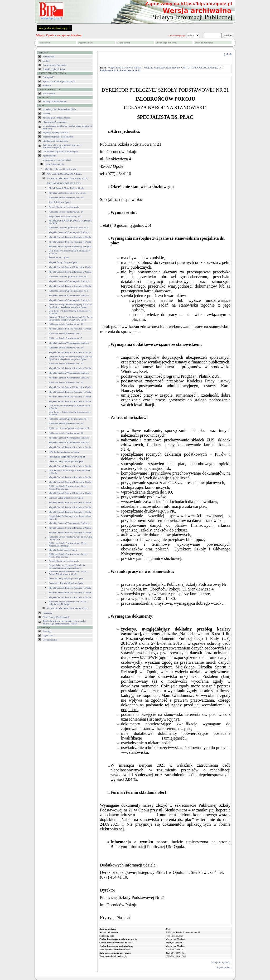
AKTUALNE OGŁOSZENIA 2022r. (64, 174)
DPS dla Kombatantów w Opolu (64, 452)
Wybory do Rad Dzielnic (55, 101)
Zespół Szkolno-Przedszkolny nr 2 (65, 216)
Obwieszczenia (50, 640)
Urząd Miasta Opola (54, 164)
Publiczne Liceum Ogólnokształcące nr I (68, 277)
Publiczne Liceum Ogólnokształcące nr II (68, 228)
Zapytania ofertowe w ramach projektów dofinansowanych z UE (62, 146)
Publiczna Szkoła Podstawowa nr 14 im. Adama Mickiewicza (68, 487)
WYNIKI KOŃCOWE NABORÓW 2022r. (67, 179)
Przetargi (47, 631)
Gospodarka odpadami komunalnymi (60, 151)
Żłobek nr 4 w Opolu (59, 258)
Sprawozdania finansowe (55, 65)
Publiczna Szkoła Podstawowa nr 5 (65, 333)
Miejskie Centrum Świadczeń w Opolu (67, 193)
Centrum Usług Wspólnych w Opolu (66, 461)
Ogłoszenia (48, 636)
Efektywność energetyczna (56, 141)
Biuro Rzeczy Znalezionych (56, 617)
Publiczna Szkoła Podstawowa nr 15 (66, 363)
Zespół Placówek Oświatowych (64, 207)
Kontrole (47, 86)
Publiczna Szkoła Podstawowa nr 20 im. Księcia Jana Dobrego (68, 544)
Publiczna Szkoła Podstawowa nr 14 (66, 198)
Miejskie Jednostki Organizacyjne (61, 169)
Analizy (47, 114)
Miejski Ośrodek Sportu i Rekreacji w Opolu (70, 247)
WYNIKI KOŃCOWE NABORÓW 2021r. (67, 608)
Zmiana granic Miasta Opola (56, 118)
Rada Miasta (49, 93)
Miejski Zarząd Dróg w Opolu (63, 262)
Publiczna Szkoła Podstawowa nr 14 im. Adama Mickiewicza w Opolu (68, 573)
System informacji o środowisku (58, 137)
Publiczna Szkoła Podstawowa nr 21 (66, 433)
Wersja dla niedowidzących (54, 28)
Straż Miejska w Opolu (60, 202)
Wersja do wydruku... (222, 962)
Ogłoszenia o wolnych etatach (57, 160)
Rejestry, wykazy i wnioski (56, 132)
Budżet (46, 61)
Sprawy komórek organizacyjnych (59, 81)
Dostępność (48, 77)
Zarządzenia (49, 57)
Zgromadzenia (50, 156)
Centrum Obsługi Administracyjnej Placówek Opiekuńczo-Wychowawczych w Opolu (70, 306)
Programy (47, 613)
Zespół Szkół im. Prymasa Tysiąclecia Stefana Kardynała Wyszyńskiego (67, 567)
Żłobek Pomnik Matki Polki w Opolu (66, 188)
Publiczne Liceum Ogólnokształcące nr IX (69, 428)
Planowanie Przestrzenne (55, 122)
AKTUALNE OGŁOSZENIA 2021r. (64, 183)
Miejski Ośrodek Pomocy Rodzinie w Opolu (70, 237)
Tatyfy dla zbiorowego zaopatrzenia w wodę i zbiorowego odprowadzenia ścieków (64, 622)
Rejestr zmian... (224, 967)
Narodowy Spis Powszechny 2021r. (60, 109)
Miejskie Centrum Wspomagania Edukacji (69, 232)
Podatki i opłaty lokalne (54, 69)
